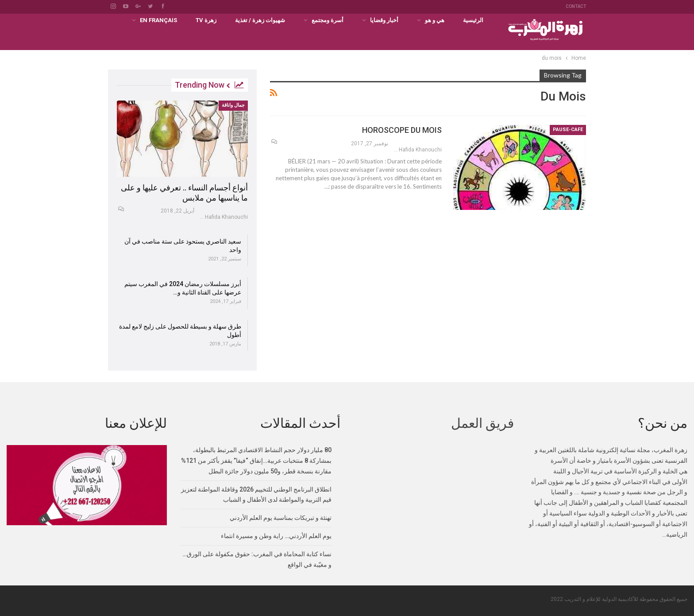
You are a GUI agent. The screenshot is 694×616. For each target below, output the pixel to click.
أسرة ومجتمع (328, 20)
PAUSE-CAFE (568, 130)
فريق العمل (482, 423)
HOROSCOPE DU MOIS (402, 130)
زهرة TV (206, 20)
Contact (576, 6)
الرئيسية (473, 20)
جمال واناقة (233, 105)
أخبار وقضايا (384, 20)
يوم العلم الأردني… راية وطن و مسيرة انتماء (276, 535)
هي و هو (435, 20)
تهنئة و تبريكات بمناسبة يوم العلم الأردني (281, 517)
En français (158, 20)
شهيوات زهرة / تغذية (260, 20)
